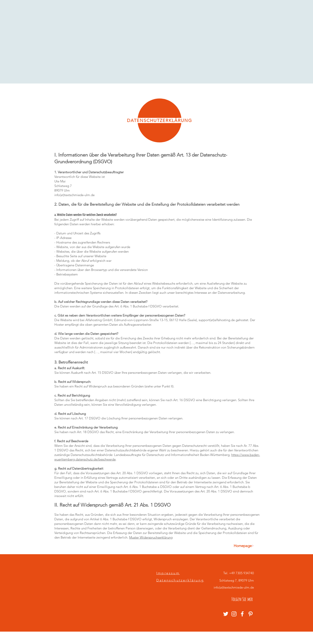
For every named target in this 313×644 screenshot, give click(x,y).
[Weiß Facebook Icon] (242, 614)
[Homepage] (244, 546)
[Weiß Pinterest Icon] (251, 614)
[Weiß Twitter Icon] (226, 614)
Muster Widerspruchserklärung (151, 537)
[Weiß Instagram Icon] (234, 614)
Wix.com (199, 638)
